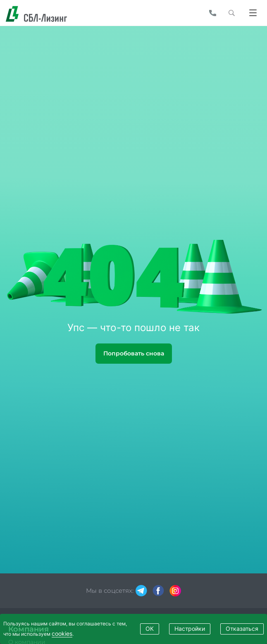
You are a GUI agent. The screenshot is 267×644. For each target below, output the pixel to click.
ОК (150, 629)
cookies (62, 633)
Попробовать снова (134, 353)
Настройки (190, 629)
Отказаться (242, 629)
